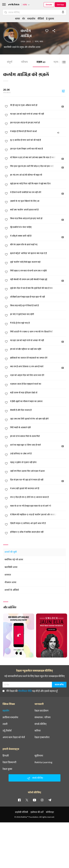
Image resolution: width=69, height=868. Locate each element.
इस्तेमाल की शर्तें (37, 812)
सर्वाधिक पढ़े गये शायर (14, 560)
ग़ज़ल (41, 62)
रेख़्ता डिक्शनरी (9, 762)
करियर (38, 731)
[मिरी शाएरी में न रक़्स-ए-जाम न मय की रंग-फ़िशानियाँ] (38, 332)
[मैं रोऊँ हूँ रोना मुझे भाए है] (38, 323)
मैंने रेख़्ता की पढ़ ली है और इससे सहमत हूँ (30, 691)
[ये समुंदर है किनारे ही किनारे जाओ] (38, 131)
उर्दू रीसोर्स (7, 731)
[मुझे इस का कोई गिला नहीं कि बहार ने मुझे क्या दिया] (38, 184)
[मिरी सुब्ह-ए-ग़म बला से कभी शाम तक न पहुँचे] (38, 271)
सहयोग (6, 711)
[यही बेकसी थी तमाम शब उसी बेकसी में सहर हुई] (38, 279)
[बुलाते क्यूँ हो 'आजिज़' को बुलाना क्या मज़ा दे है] (38, 253)
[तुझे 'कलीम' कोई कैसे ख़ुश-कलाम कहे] (38, 262)
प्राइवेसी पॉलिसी (22, 812)
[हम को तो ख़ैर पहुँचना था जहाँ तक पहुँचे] (38, 349)
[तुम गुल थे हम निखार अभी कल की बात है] (38, 149)
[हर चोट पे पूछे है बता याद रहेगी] (38, 314)
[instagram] (42, 800)
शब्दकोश (31, 18)
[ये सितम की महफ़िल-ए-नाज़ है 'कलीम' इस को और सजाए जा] (38, 515)
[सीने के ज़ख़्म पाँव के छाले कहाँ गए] (38, 245)
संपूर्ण (10, 62)
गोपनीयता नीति (25, 691)
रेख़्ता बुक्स (7, 769)
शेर (24, 18)
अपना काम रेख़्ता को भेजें (14, 737)
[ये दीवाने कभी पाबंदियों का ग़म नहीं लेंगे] (38, 192)
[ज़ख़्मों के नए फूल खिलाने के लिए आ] (38, 201)
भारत (41, 42)
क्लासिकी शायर (11, 567)
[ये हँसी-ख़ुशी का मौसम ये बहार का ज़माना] (38, 401)
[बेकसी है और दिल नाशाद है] (38, 410)
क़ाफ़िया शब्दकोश (10, 717)
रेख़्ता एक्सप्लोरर (42, 737)
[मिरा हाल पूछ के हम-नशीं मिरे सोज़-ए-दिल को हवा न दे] (38, 166)
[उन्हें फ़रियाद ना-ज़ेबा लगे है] (38, 454)
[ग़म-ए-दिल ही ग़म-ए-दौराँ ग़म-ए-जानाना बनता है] (38, 497)
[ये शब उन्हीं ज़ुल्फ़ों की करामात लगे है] (38, 488)
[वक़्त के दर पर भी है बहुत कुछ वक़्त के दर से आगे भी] (38, 506)
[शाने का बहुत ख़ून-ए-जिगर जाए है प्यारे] (38, 445)
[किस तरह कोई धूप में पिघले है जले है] (38, 305)
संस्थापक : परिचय (42, 717)
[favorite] (6, 107)
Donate (49, 5)
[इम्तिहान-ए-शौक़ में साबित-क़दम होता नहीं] (38, 532)
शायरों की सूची (11, 552)
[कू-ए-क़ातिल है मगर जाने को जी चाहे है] (38, 140)
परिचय (24, 62)
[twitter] (27, 800)
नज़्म (57, 62)
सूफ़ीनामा (39, 756)
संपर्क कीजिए (41, 724)
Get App (60, 5)
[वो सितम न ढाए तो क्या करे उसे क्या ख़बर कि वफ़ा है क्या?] (38, 157)
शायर (17, 18)
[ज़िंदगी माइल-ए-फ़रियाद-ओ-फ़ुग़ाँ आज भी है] (38, 523)
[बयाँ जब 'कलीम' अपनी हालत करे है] (38, 210)
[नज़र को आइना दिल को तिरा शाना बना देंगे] (38, 375)
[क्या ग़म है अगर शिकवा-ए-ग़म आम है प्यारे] (38, 366)
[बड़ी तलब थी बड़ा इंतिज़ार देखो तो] (38, 393)
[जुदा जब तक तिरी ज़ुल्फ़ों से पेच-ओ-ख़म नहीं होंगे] (38, 419)
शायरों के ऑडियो (12, 590)
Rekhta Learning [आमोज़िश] (43, 762)
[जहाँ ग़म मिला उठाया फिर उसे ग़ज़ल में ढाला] (38, 471)
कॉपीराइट (50, 812)
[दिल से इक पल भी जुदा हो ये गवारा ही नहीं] (38, 480)
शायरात (8, 575)
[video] (63, 107)
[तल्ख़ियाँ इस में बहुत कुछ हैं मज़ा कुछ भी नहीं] (38, 297)
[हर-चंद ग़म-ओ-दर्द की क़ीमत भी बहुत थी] (38, 175)
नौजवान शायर (10, 583)
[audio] (58, 133)
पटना (37, 42)
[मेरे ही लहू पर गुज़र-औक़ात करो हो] (38, 105)
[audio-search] (63, 12)
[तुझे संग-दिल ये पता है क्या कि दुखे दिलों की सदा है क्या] (38, 288)
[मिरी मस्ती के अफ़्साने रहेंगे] (38, 427)
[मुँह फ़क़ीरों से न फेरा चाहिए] (38, 227)
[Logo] (14, 5)
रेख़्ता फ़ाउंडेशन (41, 711)
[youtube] (34, 800)
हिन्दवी (6, 756)
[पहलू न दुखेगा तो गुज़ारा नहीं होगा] (38, 462)
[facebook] (19, 800)
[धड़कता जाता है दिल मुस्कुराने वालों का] (38, 384)
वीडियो (41, 18)
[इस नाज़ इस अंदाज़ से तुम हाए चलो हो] (38, 123)
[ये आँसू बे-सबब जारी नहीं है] (38, 236)
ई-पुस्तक (50, 18)
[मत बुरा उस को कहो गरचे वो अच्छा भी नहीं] (38, 114)
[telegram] (50, 800)
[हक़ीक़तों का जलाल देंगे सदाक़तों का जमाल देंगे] (38, 358)
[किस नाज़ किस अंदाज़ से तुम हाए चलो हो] (38, 218)
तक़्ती (5, 724)
